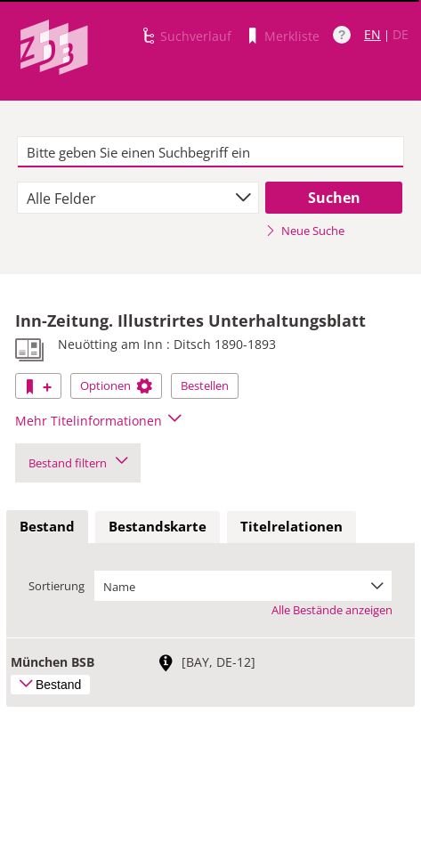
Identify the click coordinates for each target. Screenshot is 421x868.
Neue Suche (305, 231)
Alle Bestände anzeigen (332, 610)
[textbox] (210, 152)
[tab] (47, 527)
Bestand (47, 526)
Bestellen (205, 385)
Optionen (116, 385)
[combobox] (138, 198)
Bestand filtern (78, 463)
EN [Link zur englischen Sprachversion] (372, 34)
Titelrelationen (291, 526)
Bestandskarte (158, 526)
